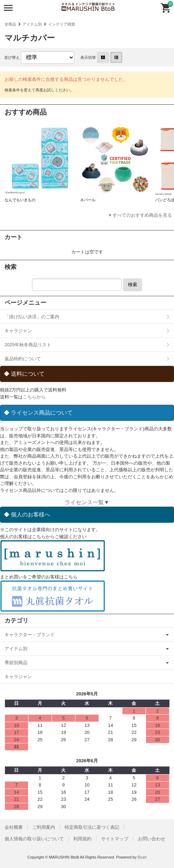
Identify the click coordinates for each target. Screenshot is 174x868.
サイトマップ (115, 839)
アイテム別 (32, 24)
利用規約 (82, 839)
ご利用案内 (44, 827)
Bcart (142, 857)
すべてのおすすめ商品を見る (142, 215)
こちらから (34, 397)
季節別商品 (16, 663)
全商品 (10, 24)
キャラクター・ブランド (30, 635)
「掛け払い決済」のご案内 (32, 317)
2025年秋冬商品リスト (28, 345)
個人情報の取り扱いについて (34, 839)
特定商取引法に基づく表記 (92, 827)
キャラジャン (18, 331)
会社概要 (14, 827)
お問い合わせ (152, 839)
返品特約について (23, 359)
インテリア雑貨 (62, 24)
